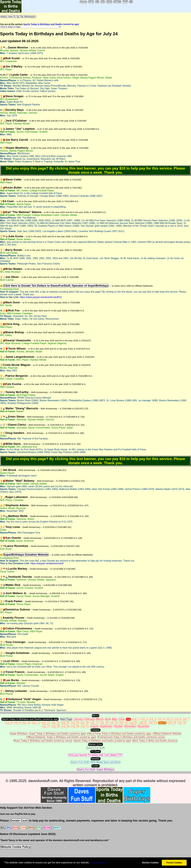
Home (83, 2)
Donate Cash (19, 821)
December (143, 726)
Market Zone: (95, 744)
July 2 (144, 719)
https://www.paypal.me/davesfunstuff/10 (41, 297)
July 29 (65, 726)
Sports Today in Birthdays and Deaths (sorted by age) (51, 24)
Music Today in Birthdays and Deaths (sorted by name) (43, 741)
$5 (131, 2)
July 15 (75, 723)
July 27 (46, 726)
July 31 (85, 726)
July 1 (136, 719)
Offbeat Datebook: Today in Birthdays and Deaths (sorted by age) (61, 737)
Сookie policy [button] (98, 863)
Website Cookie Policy (16, 847)
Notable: (95, 759)
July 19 (114, 723)
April (108, 719)
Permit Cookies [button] (174, 863)
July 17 (94, 723)
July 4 (161, 719)
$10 (15, 828)
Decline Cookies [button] (150, 863)
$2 (2, 828)
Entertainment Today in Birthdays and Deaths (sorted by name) (131, 737)
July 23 (153, 723)
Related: (95, 730)
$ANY (57, 828)
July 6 (178, 719)
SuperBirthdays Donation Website (26, 555)
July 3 (153, 719)
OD (103, 2)
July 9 (17, 723)
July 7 (186, 719)
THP (125, 2)
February (90, 719)
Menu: (95, 716)
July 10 (26, 723)
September (106, 726)
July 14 (65, 723)
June (122, 719)
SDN (109, 2)
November (130, 726)
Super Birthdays (19, 734)
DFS (91, 2)
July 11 (36, 723)
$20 (23, 828)
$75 (38, 828)
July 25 (172, 723)
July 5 (169, 719)
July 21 (133, 723)
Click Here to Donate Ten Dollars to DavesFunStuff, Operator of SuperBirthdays (56, 286)
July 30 (75, 726)
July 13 (55, 723)
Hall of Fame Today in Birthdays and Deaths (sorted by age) (119, 734)
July (128, 719)
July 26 (182, 723)
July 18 (104, 723)
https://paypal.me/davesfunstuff (47, 563)
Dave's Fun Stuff (95, 748)
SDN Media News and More (105, 762)
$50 (31, 828)
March (100, 719)
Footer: (96, 766)
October (118, 726)
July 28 (56, 726)
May (114, 719)
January (78, 719)
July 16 (85, 723)
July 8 (9, 723)
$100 (47, 828)
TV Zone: (95, 751)
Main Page (66, 719)
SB (97, 2)
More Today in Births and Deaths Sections (155, 741)
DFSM (117, 2)
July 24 (162, 723)
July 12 (46, 723)
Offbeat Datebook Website (167, 734)
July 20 (123, 723)
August (94, 726)
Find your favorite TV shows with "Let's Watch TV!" (95, 755)
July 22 (143, 723)
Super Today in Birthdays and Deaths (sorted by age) (57, 734)
